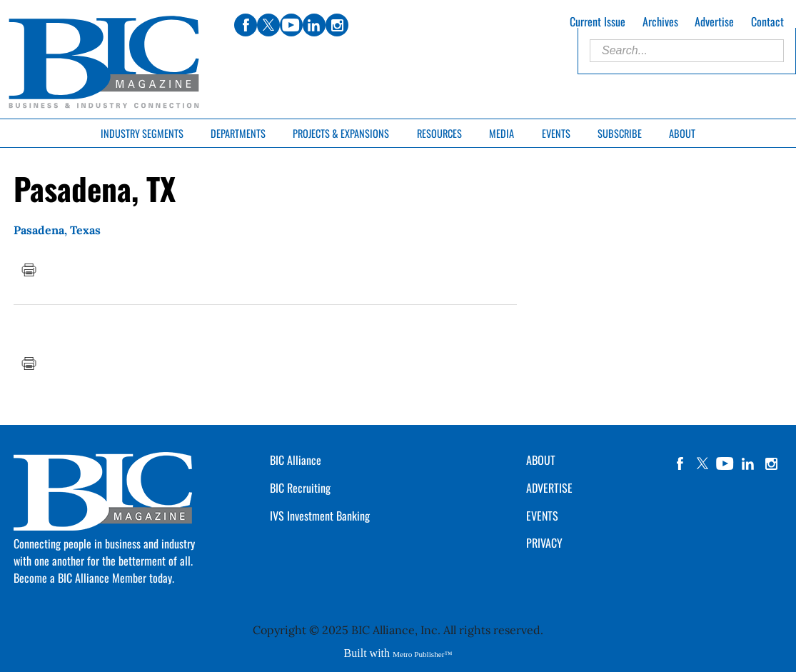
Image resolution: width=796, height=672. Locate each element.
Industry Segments (142, 133)
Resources (439, 133)
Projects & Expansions (341, 133)
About (682, 133)
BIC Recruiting (300, 488)
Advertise (714, 21)
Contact (767, 21)
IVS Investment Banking (320, 516)
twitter (702, 463)
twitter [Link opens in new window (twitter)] (268, 25)
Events (556, 133)
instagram (771, 463)
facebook (680, 463)
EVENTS (542, 516)
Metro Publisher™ (422, 654)
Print (29, 270)
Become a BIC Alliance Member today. (94, 578)
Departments (238, 133)
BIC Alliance (296, 460)
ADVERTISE (549, 488)
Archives (660, 21)
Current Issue (598, 21)
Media (502, 133)
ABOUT (541, 460)
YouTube (725, 463)
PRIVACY (544, 543)
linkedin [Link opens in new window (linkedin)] (314, 25)
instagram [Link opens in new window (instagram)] (337, 25)
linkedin (748, 463)
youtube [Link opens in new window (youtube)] (291, 25)
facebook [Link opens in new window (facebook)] (246, 25)
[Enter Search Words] (687, 51)
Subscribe (620, 133)
